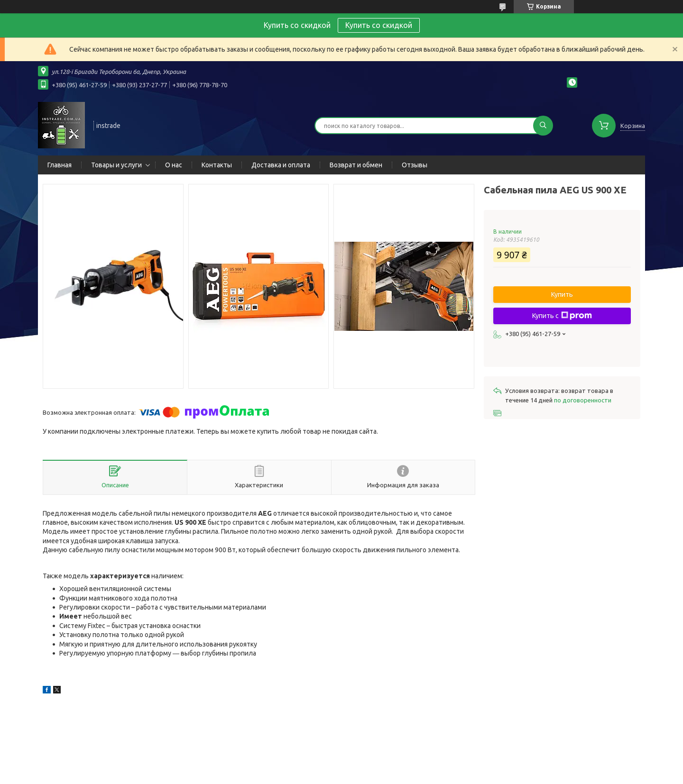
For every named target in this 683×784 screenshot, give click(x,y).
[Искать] (543, 126)
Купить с (562, 316)
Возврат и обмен (356, 165)
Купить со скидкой (379, 25)
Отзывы (415, 165)
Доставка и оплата (281, 165)
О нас (174, 165)
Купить (562, 294)
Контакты (217, 165)
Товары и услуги (116, 165)
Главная (60, 165)
